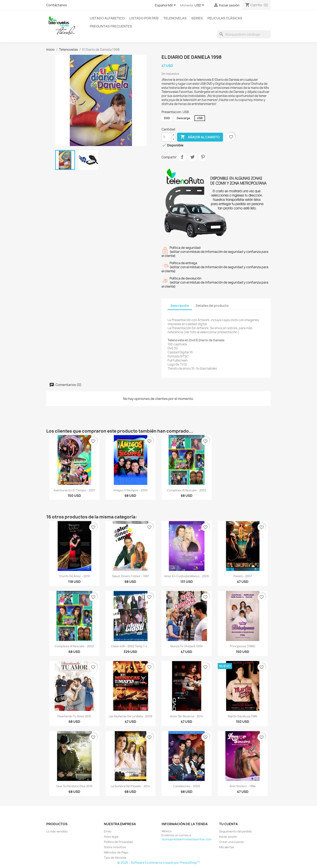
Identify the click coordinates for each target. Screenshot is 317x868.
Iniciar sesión (228, 837)
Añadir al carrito (200, 137)
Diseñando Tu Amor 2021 (74, 716)
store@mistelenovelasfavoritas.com (187, 839)
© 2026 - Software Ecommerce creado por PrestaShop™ (158, 863)
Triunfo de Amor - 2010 (74, 576)
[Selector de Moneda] (200, 5)
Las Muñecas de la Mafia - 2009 (130, 716)
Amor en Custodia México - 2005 (187, 576)
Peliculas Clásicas (225, 18)
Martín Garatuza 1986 (243, 716)
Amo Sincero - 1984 (243, 786)
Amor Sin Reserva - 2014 (187, 716)
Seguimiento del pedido (236, 831)
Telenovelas (175, 18)
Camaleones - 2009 (187, 786)
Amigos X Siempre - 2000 (130, 490)
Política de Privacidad (118, 842)
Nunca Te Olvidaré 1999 (187, 646)
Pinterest (203, 157)
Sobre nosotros (115, 847)
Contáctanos (57, 5)
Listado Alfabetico (107, 18)
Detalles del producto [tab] (212, 306)
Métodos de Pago (116, 852)
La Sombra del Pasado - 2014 (130, 786)
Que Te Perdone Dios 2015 (74, 786)
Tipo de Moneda (115, 858)
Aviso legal (111, 837)
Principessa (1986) (243, 646)
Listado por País (144, 18)
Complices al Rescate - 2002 (187, 490)
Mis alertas (227, 847)
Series (197, 18)
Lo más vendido (57, 831)
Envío (108, 831)
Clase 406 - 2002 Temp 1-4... (130, 646)
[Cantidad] (166, 137)
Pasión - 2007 (243, 576)
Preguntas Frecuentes (111, 26)
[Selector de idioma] (166, 5)
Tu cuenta (228, 824)
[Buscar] (244, 34)
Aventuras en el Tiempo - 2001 (74, 490)
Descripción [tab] (180, 306)
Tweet (192, 157)
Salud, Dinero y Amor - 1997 (130, 576)
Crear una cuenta (231, 842)
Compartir (182, 157)
